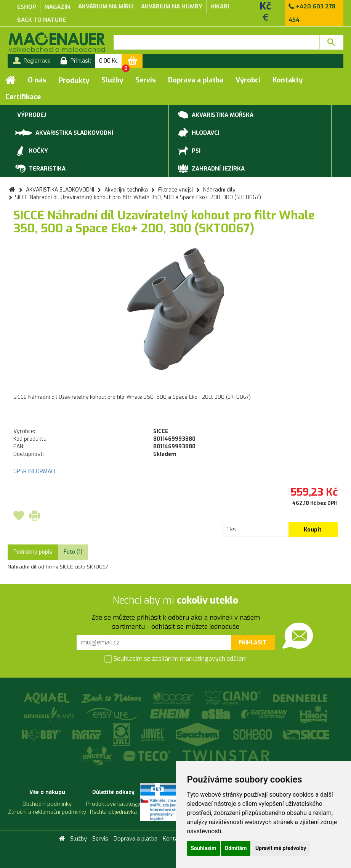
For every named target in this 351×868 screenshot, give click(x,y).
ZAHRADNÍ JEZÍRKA (211, 169)
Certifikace (23, 97)
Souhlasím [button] (204, 848)
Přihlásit (252, 643)
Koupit (313, 530)
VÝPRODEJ (31, 115)
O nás (37, 80)
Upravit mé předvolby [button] (281, 848)
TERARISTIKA (40, 169)
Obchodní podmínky (47, 804)
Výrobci (248, 80)
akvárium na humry (172, 6)
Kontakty (288, 80)
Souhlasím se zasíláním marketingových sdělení (175, 659)
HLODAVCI (199, 133)
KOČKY (32, 151)
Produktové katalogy (113, 804)
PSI (189, 151)
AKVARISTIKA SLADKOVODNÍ (64, 132)
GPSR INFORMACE (35, 471)
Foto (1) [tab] (73, 552)
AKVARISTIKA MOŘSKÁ (216, 115)
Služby (112, 80)
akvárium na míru (106, 6)
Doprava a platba (196, 80)
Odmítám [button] (236, 848)
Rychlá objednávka (113, 812)
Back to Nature (42, 20)
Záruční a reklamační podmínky (47, 812)
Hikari (220, 6)
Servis (146, 80)
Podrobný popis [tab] (33, 552)
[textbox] (216, 42)
